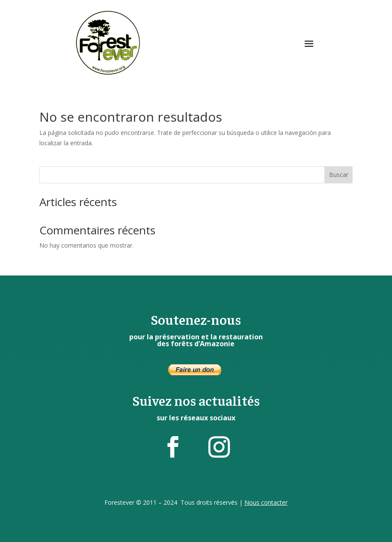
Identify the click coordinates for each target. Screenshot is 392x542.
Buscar (339, 175)
